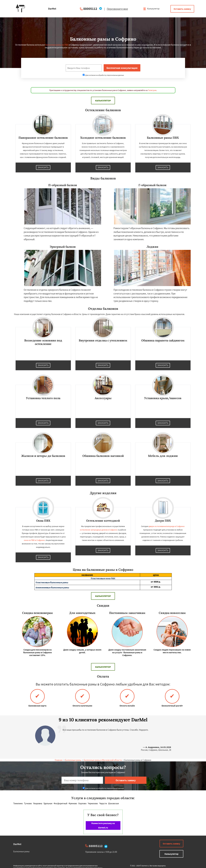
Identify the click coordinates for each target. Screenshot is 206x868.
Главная (59, 760)
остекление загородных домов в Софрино (99, 530)
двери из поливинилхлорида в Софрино (167, 526)
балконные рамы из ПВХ (57, 45)
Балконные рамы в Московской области (103, 760)
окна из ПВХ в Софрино (34, 540)
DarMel (17, 844)
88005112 (90, 9)
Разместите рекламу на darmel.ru (103, 825)
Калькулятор (151, 9)
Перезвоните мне (117, 9)
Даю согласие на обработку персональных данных (103, 75)
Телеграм (152, 90)
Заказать (43, 167)
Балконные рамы (73, 760)
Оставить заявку (182, 9)
